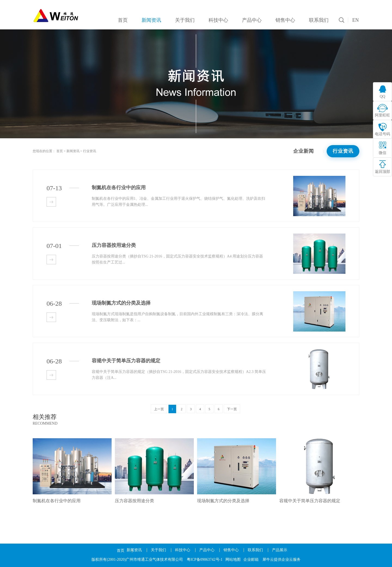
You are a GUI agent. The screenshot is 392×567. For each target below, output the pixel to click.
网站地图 (233, 560)
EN (356, 20)
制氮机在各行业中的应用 (57, 501)
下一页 (232, 409)
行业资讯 (90, 151)
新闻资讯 (73, 151)
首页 (121, 551)
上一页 (159, 409)
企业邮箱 (251, 560)
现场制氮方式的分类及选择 (223, 501)
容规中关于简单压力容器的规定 (310, 501)
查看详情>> (51, 202)
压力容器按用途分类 (134, 501)
